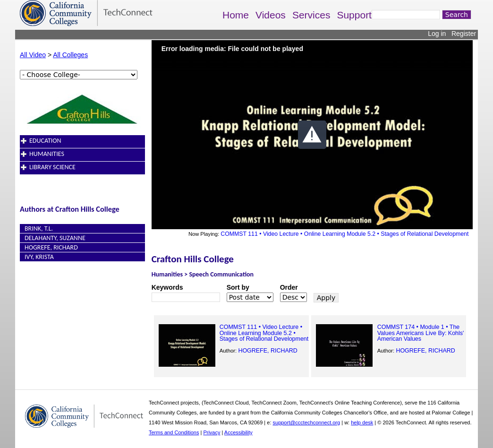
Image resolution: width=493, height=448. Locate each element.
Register (464, 34)
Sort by (238, 287)
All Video (33, 55)
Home (236, 15)
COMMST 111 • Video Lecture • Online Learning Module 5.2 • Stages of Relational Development (344, 234)
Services (311, 15)
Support (354, 15)
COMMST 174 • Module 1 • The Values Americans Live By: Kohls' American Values (421, 333)
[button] (312, 135)
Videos (271, 15)
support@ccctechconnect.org (307, 422)
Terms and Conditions (174, 432)
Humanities (47, 154)
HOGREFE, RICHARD (51, 247)
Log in (437, 34)
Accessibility (238, 432)
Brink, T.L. (39, 228)
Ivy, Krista (39, 257)
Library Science (52, 167)
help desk (362, 422)
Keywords (167, 287)
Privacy (212, 432)
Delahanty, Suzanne (55, 238)
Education (45, 141)
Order (289, 287)
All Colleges (70, 55)
